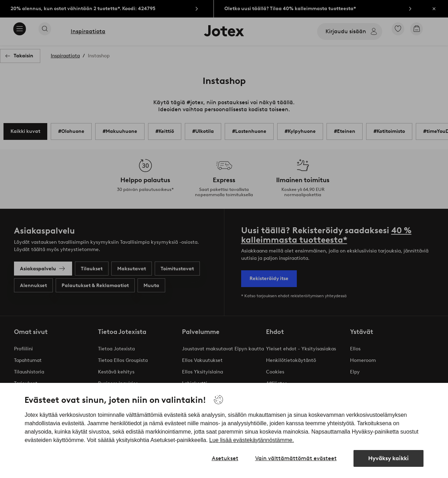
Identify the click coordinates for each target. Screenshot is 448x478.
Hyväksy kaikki (388, 458)
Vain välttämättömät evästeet (296, 458)
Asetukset (225, 458)
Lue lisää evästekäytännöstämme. (252, 440)
